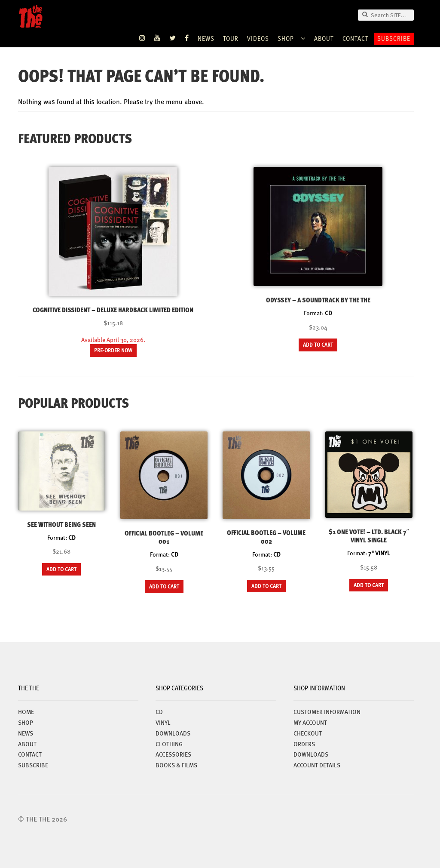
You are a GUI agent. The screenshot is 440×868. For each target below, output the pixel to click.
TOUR (231, 38)
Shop (286, 38)
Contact (356, 38)
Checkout (308, 733)
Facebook (187, 38)
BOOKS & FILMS (176, 765)
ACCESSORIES (173, 754)
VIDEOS (258, 38)
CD (159, 711)
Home (26, 711)
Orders (304, 744)
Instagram (142, 38)
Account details (317, 765)
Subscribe (394, 38)
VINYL (163, 722)
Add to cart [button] (318, 345)
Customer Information (327, 711)
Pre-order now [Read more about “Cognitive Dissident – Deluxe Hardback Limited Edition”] (113, 350)
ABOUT (324, 38)
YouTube (157, 38)
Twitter (173, 38)
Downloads (311, 754)
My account (310, 722)
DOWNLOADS (173, 733)
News (206, 38)
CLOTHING (169, 744)
